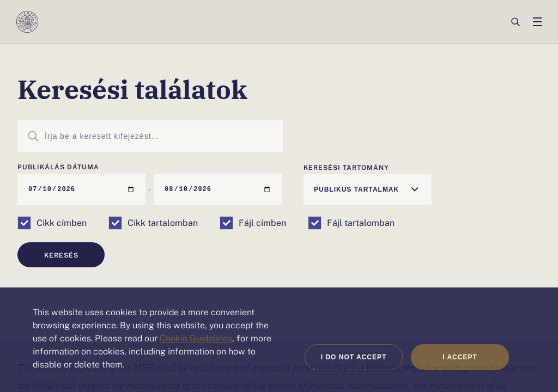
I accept (460, 357)
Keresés (61, 255)
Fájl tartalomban (361, 222)
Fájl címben (262, 222)
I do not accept (354, 357)
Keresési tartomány (346, 167)
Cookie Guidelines (196, 338)
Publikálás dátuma (58, 167)
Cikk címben (62, 222)
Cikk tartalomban (163, 222)
